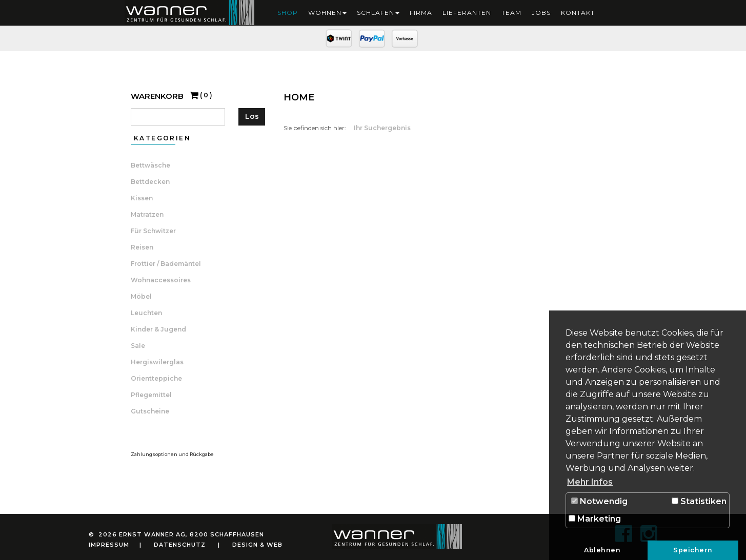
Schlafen (378, 13)
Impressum (109, 545)
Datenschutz (180, 545)
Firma (421, 13)
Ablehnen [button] (602, 550)
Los (252, 116)
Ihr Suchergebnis (382, 128)
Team (511, 13)
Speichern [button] (693, 550)
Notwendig (599, 501)
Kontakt (578, 13)
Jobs (541, 13)
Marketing (595, 519)
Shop (288, 13)
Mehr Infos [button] (590, 482)
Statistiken (699, 501)
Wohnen (327, 13)
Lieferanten (467, 13)
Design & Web (257, 545)
